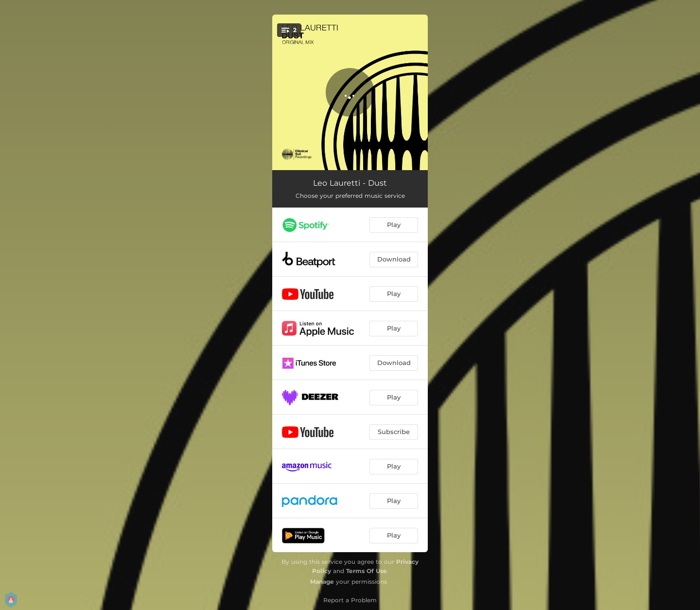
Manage (322, 582)
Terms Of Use (367, 571)
